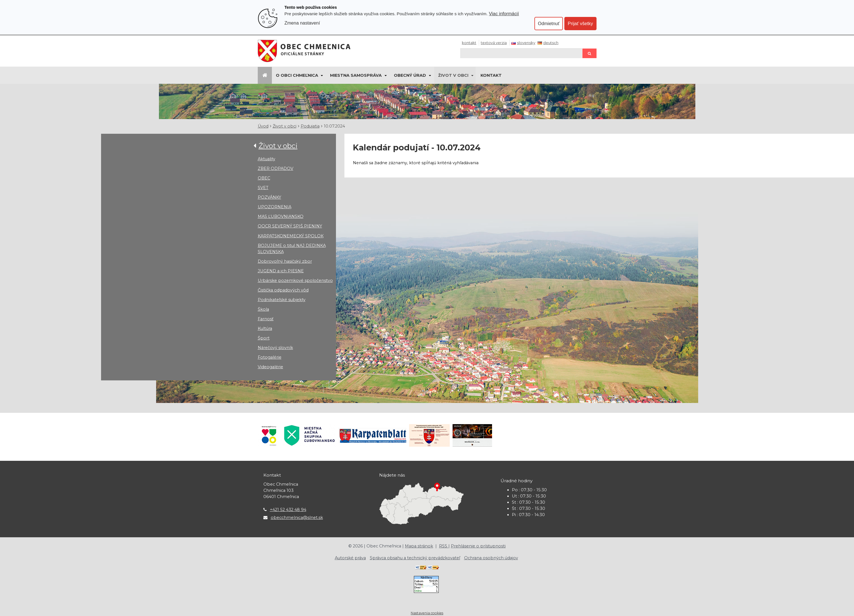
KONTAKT (491, 75)
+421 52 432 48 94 (288, 510)
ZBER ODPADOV (276, 168)
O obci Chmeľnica (297, 75)
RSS (444, 546)
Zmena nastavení (302, 23)
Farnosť (266, 319)
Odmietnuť (549, 23)
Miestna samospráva (356, 75)
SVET (263, 188)
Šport (264, 338)
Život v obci (453, 75)
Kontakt (469, 43)
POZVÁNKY (269, 197)
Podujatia (310, 126)
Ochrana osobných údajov (491, 558)
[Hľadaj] (521, 53)
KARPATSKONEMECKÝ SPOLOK (291, 236)
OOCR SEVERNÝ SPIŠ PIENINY (290, 226)
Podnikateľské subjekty (282, 300)
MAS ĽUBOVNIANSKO (281, 216)
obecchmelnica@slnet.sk (297, 518)
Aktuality (267, 159)
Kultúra (265, 328)
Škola (263, 309)
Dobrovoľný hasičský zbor (285, 261)
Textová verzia (494, 43)
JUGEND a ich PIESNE (281, 271)
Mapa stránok (419, 546)
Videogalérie (270, 367)
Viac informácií (504, 14)
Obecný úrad (410, 75)
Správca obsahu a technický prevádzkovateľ (415, 558)
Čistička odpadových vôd (283, 290)
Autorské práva (350, 558)
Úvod (263, 126)
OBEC (264, 178)
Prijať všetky (580, 23)
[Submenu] (322, 75)
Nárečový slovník (275, 348)
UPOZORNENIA (275, 207)
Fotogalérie (270, 357)
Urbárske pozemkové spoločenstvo (295, 280)
